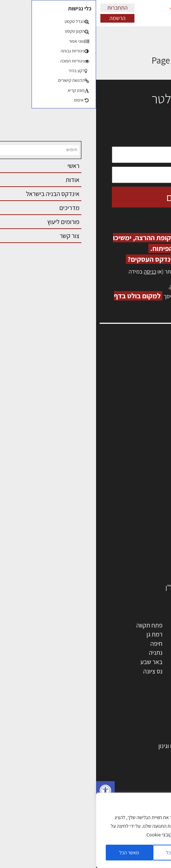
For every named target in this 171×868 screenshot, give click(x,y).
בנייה (153, 727)
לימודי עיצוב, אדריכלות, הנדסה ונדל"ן (115, 587)
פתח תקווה (53, 625)
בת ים (153, 671)
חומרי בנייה (146, 755)
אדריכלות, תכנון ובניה (137, 363)
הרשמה (21, 18)
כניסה (54, 272)
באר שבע (55, 662)
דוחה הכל (79, 853)
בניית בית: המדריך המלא (130, 736)
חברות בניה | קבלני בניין (131, 523)
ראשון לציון (147, 634)
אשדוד (152, 652)
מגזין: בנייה (150, 433)
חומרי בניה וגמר (141, 541)
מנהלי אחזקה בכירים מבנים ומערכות (119, 387)
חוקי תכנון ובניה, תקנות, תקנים (123, 764)
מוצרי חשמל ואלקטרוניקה (129, 559)
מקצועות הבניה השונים (132, 532)
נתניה (60, 652)
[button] (9, 790)
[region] (79, 830)
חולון (154, 643)
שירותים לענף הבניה (135, 569)
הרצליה (104, 643)
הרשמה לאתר (147, 402)
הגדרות (125, 853)
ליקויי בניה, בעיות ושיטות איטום (127, 379)
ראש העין (149, 680)
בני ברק (104, 662)
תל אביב (149, 625)
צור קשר (153, 418)
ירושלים (104, 625)
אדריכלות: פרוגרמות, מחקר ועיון (122, 718)
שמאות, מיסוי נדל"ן (140, 371)
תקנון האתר (149, 449)
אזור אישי (152, 395)
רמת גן (59, 634)
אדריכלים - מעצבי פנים (132, 486)
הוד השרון (148, 662)
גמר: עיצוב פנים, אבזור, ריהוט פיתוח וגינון (111, 746)
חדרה (106, 680)
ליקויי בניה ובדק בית (136, 773)
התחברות (21, 8)
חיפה (60, 643)
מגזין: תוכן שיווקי (144, 441)
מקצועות (149, 495)
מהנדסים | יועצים (139, 505)
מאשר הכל (33, 853)
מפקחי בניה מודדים (136, 514)
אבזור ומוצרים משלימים (131, 578)
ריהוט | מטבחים (141, 550)
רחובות (104, 634)
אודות (156, 426)
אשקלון (104, 671)
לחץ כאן (122, 287)
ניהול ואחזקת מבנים (136, 792)
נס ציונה (57, 671)
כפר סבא (102, 652)
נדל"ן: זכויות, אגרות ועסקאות (125, 782)
